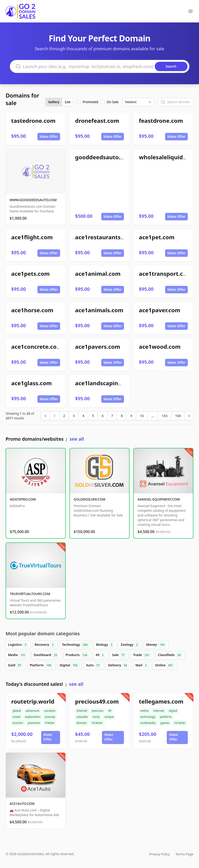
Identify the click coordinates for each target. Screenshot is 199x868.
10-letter (97, 723)
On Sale (113, 102)
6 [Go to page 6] (102, 416)
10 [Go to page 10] (142, 416)
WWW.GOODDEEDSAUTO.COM (33, 200)
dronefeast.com (97, 121)
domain (82, 723)
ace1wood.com (160, 347)
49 (101, 655)
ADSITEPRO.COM (23, 499)
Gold (16, 665)
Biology (105, 645)
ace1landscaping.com (105, 383)
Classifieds (170, 655)
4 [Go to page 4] (83, 416)
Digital (70, 665)
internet (82, 711)
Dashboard (46, 655)
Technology (76, 645)
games (165, 723)
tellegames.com (161, 701)
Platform (41, 665)
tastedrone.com (33, 121)
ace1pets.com (30, 274)
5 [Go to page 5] (93, 416)
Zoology (130, 645)
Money (156, 645)
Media (18, 655)
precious (98, 711)
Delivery (118, 665)
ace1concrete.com (37, 347)
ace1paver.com (160, 310)
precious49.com (97, 701)
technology (148, 717)
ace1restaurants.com (105, 237)
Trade (142, 655)
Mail (142, 665)
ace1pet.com (157, 237)
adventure (33, 711)
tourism (18, 723)
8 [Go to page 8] (122, 416)
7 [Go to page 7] (112, 416)
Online (165, 665)
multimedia (148, 723)
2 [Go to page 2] (64, 416)
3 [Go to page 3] (74, 416)
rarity (96, 717)
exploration (33, 717)
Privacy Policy (159, 854)
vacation (50, 711)
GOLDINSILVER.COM (89, 499)
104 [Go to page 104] (178, 416)
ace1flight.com (32, 237)
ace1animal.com (98, 274)
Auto (94, 665)
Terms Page (184, 854)
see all (77, 439)
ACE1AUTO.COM (22, 804)
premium (34, 723)
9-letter (50, 723)
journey (50, 717)
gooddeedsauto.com (104, 157)
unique (109, 717)
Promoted (90, 102)
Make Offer (49, 136)
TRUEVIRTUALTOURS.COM (30, 594)
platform (166, 717)
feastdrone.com (161, 121)
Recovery (45, 645)
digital (173, 711)
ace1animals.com (99, 310)
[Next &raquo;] (189, 416)
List (68, 102)
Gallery (54, 102)
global (17, 711)
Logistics (18, 645)
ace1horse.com (32, 310)
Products (77, 655)
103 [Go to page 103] (165, 416)
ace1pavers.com (98, 347)
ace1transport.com (165, 274)
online (145, 711)
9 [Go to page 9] (131, 416)
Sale (119, 655)
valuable (82, 717)
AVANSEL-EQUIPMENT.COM (159, 499)
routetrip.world (33, 701)
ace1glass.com (31, 383)
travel (16, 717)
